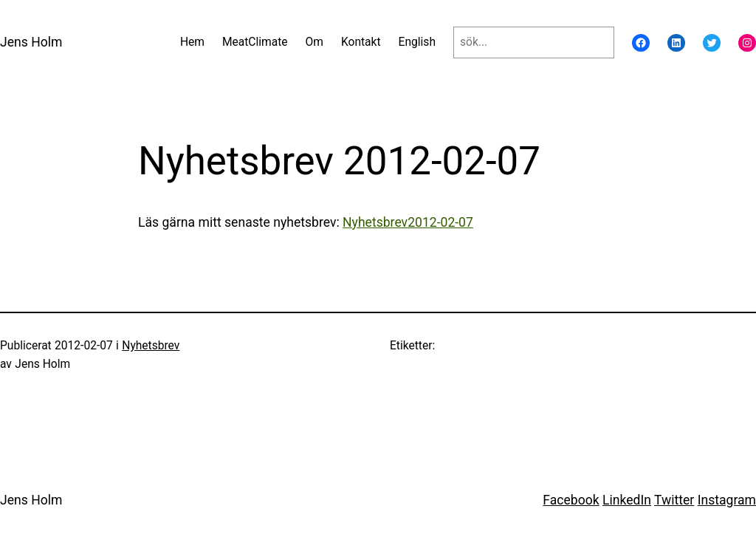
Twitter (674, 500)
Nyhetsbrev (151, 346)
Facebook (571, 500)
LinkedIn (627, 500)
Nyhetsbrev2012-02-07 (408, 222)
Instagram (727, 500)
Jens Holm (31, 42)
